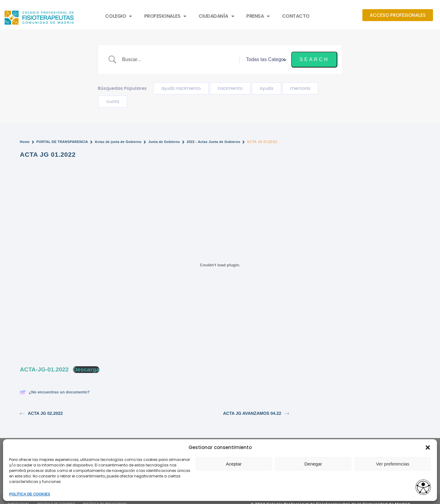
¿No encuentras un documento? (55, 392)
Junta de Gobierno (164, 142)
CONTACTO (296, 16)
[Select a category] (265, 60)
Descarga (86, 369)
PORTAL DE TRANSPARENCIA (62, 142)
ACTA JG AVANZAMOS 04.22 (256, 413)
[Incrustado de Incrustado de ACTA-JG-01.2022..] (220, 265)
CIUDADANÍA (216, 16)
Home (25, 142)
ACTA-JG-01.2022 (44, 369)
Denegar (313, 464)
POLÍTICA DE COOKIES (30, 494)
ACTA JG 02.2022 (41, 413)
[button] (428, 447)
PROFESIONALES (165, 16)
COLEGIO (119, 16)
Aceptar (234, 464)
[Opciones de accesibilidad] (423, 488)
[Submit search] (314, 60)
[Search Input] (179, 60)
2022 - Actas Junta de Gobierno (214, 142)
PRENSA (258, 16)
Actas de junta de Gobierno (118, 142)
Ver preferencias (392, 464)
